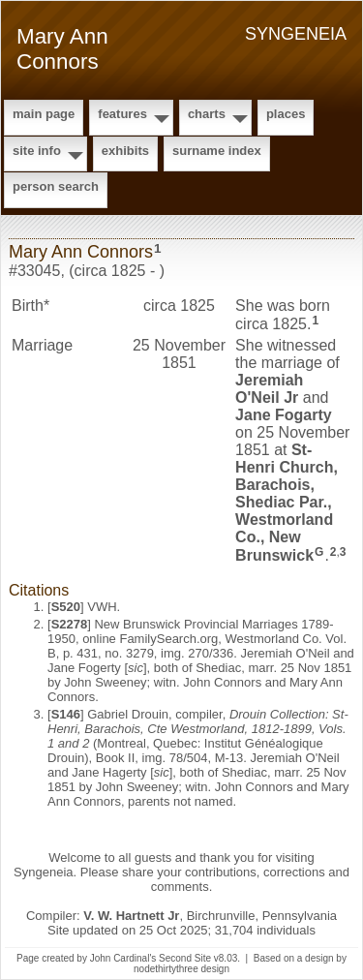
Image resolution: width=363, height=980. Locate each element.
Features (122, 114)
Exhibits (125, 151)
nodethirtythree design (181, 969)
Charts (207, 114)
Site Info (37, 151)
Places (286, 114)
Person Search (56, 186)
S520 (66, 607)
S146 (66, 714)
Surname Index (217, 151)
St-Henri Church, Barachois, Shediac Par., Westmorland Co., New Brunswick (287, 503)
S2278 (70, 624)
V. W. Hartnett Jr (131, 916)
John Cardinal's (123, 958)
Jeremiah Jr (269, 389)
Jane (284, 415)
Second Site (185, 958)
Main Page (44, 114)
